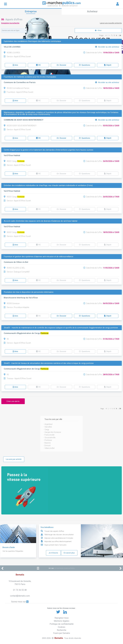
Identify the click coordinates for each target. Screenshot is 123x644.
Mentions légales (62, 621)
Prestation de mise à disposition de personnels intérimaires (29, 292)
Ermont (48, 446)
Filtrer (98, 30)
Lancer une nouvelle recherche (111, 23)
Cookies (62, 627)
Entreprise (31, 11)
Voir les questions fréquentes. (13, 551)
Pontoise (48, 440)
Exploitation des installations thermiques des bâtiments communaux (32, 41)
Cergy (47, 430)
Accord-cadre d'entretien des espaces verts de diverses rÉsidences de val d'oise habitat (41, 221)
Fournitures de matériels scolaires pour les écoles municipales (30, 77)
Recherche (62, 630)
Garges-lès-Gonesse (53, 432)
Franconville (49, 435)
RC (38, 65)
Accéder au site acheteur (107, 47)
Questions (85, 65)
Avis (15, 65)
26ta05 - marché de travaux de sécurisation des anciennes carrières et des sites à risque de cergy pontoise (49, 363)
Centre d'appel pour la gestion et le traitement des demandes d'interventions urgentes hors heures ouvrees (49, 150)
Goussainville (50, 438)
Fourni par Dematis (62, 633)
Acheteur (92, 11)
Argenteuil (48, 424)
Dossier (62, 65)
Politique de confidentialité (62, 624)
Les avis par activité (14, 459)
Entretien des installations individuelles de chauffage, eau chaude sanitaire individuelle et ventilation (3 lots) (48, 185)
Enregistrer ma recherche (10, 23)
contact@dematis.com (20, 596)
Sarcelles (48, 427)
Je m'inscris (53, 553)
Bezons (48, 443)
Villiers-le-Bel (49, 448)
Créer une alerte (13, 401)
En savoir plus (69, 553)
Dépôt (108, 65)
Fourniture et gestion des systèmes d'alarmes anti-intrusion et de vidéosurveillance (39, 257)
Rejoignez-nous (62, 618)
